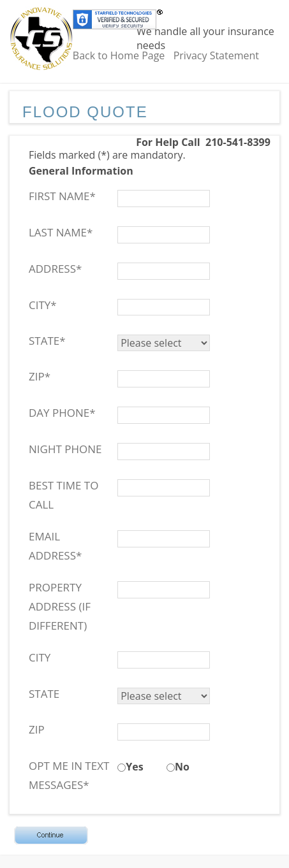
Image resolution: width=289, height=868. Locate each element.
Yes (134, 767)
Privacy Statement (216, 55)
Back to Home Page (119, 55)
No (182, 767)
